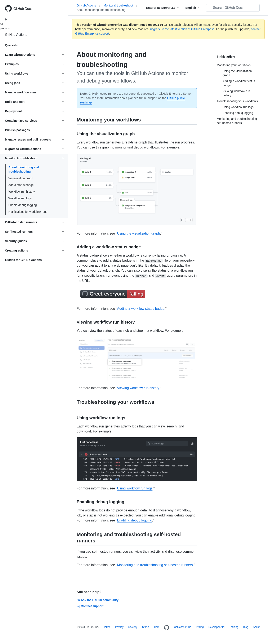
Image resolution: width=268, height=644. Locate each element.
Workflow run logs (20, 198)
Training (234, 627)
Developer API (217, 627)
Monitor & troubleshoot (120, 5)
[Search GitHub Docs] (233, 8)
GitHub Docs (23, 9)
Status (146, 627)
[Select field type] (162, 8)
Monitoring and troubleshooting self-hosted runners (155, 565)
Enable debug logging (23, 205)
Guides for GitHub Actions (23, 260)
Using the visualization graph (139, 233)
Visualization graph (21, 178)
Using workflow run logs (135, 488)
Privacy (119, 627)
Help (157, 627)
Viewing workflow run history (138, 388)
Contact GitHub (183, 627)
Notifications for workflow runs (28, 212)
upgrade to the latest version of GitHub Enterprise (182, 29)
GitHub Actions (16, 35)
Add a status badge (21, 185)
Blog (246, 627)
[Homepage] (167, 628)
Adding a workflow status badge (141, 309)
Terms (107, 627)
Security (133, 627)
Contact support (90, 606)
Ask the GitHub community (98, 600)
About (256, 627)
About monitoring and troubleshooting (24, 169)
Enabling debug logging (135, 520)
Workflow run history (22, 192)
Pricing (200, 627)
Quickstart (12, 45)
